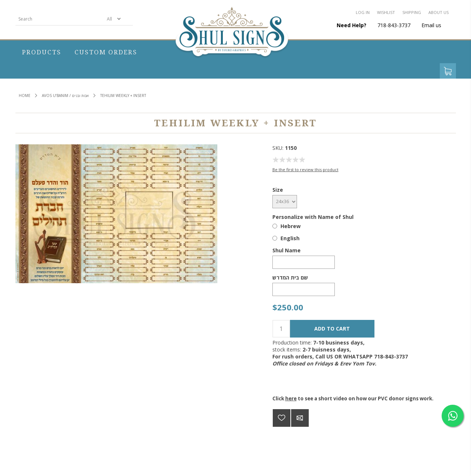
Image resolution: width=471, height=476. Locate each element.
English (290, 238)
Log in (363, 12)
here (291, 399)
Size (278, 190)
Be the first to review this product (305, 170)
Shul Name (287, 250)
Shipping (412, 12)
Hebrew (291, 226)
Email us (431, 25)
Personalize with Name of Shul (313, 217)
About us (439, 12)
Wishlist (386, 12)
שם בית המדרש (290, 277)
